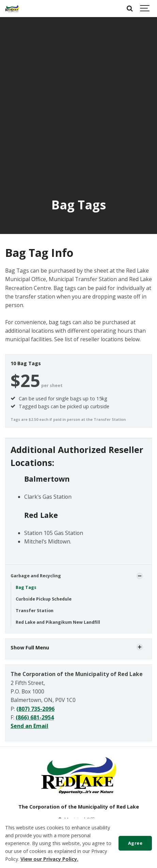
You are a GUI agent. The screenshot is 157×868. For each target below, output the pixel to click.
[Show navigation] (145, 9)
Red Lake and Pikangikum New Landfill (58, 622)
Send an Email (29, 726)
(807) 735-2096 (35, 709)
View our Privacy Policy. (49, 859)
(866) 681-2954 (35, 717)
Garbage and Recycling (36, 576)
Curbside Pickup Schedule (44, 599)
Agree (135, 843)
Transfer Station (35, 611)
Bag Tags (26, 587)
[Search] (130, 9)
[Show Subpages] (140, 576)
